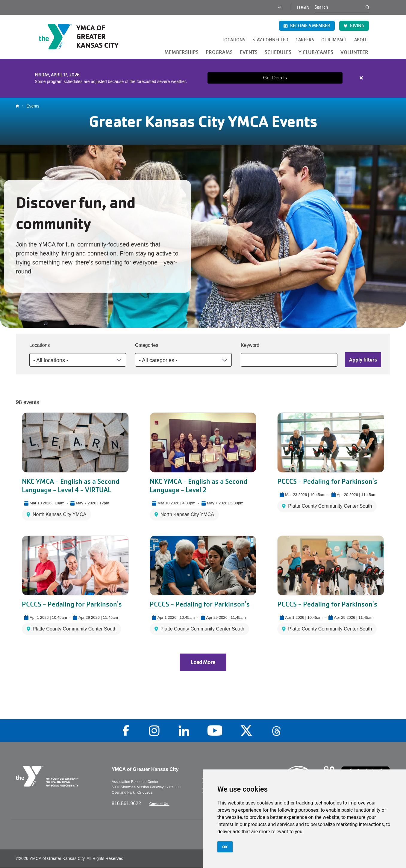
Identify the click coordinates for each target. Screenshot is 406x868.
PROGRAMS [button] (219, 52)
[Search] (340, 7)
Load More (203, 662)
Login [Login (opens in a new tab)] (303, 7)
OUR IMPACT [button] (334, 40)
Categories (147, 345)
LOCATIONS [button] (234, 40)
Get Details (275, 78)
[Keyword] (289, 360)
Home (19, 106)
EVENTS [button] (249, 52)
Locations (40, 345)
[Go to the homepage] (83, 37)
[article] (203, 78)
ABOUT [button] (361, 40)
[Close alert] (361, 78)
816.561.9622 (127, 803)
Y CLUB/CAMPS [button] (316, 52)
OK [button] (225, 847)
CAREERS (305, 40)
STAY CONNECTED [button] (270, 40)
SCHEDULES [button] (278, 52)
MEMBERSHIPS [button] (181, 52)
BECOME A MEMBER (307, 26)
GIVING (354, 26)
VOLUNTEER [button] (354, 52)
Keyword (250, 345)
